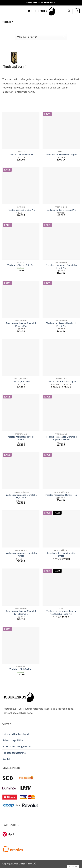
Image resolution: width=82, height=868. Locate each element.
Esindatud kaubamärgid (16, 734)
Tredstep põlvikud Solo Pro (21, 265)
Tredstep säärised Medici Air (21, 210)
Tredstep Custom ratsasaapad (61, 382)
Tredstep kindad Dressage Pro (61, 210)
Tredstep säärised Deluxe (21, 155)
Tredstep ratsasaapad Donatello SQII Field (21, 496)
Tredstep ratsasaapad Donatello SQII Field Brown (61, 438)
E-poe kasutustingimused (17, 746)
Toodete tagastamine (14, 753)
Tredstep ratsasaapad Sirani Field (61, 495)
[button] (4, 11)
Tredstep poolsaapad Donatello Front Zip (61, 267)
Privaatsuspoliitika (13, 740)
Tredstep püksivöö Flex (21, 669)
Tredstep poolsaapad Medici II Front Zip (61, 325)
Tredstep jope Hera (21, 382)
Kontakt (7, 759)
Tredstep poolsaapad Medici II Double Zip (21, 325)
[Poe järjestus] (41, 37)
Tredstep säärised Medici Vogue (61, 155)
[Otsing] (69, 11)
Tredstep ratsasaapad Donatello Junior (21, 554)
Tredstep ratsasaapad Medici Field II (21, 438)
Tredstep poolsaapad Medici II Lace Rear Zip (21, 613)
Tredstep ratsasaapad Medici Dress (61, 554)
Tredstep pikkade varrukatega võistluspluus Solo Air (61, 613)
